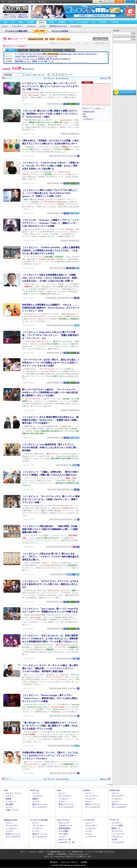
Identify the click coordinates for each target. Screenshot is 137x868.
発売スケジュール (40, 804)
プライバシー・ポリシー (69, 862)
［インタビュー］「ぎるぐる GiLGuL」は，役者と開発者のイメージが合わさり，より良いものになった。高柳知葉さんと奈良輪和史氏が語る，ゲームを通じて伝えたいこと (50, 639)
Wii (46, 39)
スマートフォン (63, 820)
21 (59, 78)
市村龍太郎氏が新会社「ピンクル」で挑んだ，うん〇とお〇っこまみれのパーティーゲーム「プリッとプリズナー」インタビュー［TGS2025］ (50, 756)
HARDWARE (32, 56)
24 (65, 78)
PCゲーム (34, 790)
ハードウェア (82, 22)
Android (18, 56)
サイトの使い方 (29, 2)
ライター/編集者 (70, 50)
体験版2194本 (23, 17)
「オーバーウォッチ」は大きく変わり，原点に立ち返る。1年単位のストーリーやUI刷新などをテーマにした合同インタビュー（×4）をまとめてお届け (51, 363)
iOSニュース (64, 823)
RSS (3, 2)
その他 (114, 839)
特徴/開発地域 (46, 50)
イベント (34, 59)
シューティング (118, 834)
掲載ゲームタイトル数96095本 (16, 15)
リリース (26, 59)
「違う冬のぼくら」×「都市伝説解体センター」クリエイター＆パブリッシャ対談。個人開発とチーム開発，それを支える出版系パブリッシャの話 (50, 726)
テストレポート (92, 825)
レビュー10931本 (10, 17)
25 (68, 78)
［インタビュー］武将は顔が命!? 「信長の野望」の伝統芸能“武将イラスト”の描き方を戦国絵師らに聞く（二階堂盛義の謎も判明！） (50, 529)
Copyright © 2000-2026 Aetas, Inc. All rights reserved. (68, 865)
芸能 (47, 59)
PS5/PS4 (31, 22)
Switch (41, 22)
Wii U (52, 39)
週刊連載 (9, 804)
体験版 (8, 799)
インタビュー (31, 26)
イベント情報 (117, 825)
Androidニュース (65, 825)
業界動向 (41, 59)
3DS (75, 54)
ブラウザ (21, 54)
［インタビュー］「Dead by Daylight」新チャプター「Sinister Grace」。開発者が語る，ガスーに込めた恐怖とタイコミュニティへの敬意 (50, 698)
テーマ (35, 50)
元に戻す (105, 39)
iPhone (24, 56)
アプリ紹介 (63, 834)
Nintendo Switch (36, 39)
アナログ (103, 22)
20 (57, 78)
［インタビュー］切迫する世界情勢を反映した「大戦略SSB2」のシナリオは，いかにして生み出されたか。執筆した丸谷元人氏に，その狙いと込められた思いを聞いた (50, 278)
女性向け (62, 22)
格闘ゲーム (116, 828)
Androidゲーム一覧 (66, 842)
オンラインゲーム (13, 793)
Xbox (21, 22)
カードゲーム (117, 831)
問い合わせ (42, 2)
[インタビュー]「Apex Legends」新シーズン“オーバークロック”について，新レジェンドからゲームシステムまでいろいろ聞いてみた (51, 86)
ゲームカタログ (76, 26)
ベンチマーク (91, 837)
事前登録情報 (64, 828)
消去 (97, 39)
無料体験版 (19, 61)
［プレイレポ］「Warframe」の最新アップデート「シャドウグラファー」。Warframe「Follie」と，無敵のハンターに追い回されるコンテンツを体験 (50, 223)
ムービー (43, 26)
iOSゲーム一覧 (65, 839)
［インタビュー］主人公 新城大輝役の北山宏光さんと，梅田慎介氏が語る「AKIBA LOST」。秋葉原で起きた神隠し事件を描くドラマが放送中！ (50, 420)
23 (63, 78)
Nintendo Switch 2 (66, 54)
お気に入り (109, 1)
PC (13, 22)
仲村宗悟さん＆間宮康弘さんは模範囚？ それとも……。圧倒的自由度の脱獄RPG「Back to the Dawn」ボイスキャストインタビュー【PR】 (51, 308)
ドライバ (89, 834)
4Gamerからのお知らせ (61, 59)
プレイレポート (17, 26)
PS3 (34, 54)
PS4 (30, 54)
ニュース (18, 59)
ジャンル (23, 50)
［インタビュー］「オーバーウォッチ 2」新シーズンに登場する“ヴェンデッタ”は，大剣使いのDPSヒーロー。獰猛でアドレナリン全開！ (51, 499)
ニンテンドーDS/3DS (39, 820)
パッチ (41, 61)
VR (71, 22)
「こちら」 (81, 854)
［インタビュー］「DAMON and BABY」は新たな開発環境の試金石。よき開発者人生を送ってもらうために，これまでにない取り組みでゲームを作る (51, 250)
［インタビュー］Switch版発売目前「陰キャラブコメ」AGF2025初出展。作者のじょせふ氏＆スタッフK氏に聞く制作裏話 (50, 448)
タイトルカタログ (40, 807)
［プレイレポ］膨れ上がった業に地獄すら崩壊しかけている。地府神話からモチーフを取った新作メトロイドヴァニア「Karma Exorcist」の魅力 (50, 114)
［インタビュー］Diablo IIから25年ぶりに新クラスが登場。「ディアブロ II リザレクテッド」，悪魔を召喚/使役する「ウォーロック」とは (51, 335)
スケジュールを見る (60, 31)
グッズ (51, 61)
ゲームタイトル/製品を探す (17, 31)
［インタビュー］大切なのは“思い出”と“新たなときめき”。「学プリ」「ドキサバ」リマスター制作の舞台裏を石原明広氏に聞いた (51, 557)
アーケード (42, 56)
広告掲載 (84, 862)
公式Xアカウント (14, 2)
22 (61, 78)
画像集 (35, 61)
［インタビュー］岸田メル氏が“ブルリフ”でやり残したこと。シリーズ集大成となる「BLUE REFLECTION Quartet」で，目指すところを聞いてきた (50, 193)
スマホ (51, 22)
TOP (5, 22)
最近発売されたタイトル (58, 26)
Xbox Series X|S (91, 54)
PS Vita (39, 54)
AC (94, 22)
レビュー (5, 26)
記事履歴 (119, 1)
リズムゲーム (117, 837)
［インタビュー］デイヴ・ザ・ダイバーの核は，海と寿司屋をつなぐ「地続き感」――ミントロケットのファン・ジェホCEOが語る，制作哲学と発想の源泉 (50, 668)
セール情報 (63, 831)
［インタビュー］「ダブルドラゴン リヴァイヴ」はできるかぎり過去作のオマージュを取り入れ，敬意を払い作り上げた (50, 584)
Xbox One (81, 54)
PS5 (27, 54)
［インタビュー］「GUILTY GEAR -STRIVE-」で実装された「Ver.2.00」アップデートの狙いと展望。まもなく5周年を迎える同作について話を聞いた (51, 166)
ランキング (131, 1)
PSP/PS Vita (115, 790)
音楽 (46, 61)
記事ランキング (12, 810)
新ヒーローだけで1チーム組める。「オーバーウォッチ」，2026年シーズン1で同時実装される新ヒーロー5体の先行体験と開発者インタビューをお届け (51, 392)
